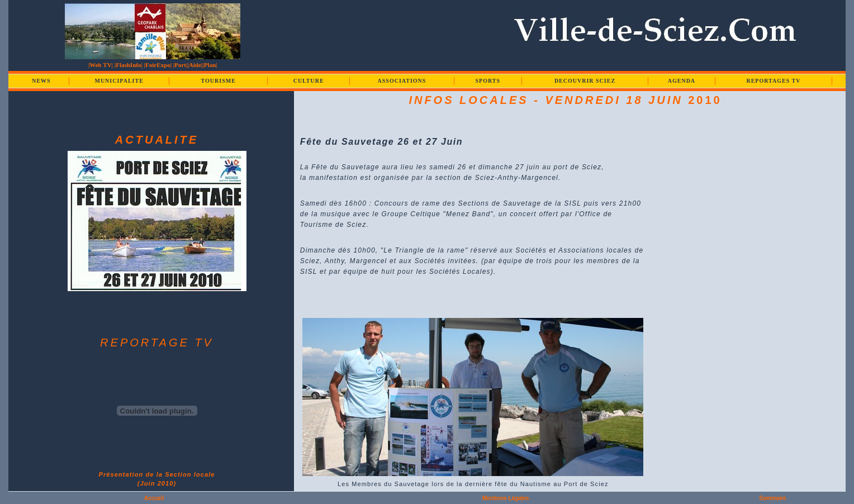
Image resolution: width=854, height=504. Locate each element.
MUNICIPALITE (119, 81)
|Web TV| (101, 65)
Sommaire (772, 498)
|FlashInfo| (129, 65)
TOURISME (219, 81)
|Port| (181, 65)
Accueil (154, 498)
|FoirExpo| (158, 65)
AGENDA (682, 81)
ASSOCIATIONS (402, 81)
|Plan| (210, 65)
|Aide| (195, 65)
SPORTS (488, 81)
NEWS (41, 81)
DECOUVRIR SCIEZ (585, 81)
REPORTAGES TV (773, 81)
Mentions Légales (506, 498)
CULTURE (309, 81)
